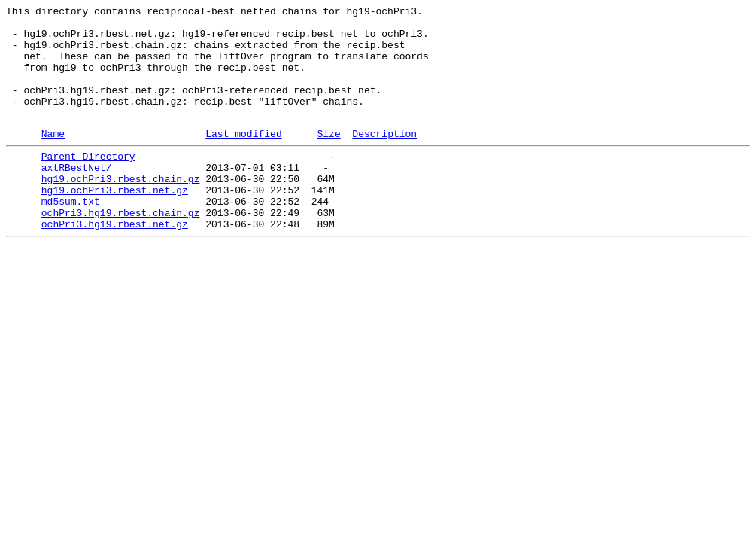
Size (328, 158)
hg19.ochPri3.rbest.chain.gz (121, 210)
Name (53, 158)
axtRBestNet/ (77, 196)
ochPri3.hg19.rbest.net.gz (115, 264)
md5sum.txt (71, 237)
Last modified (243, 158)
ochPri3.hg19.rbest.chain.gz (121, 251)
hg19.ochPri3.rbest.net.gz (115, 224)
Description (384, 158)
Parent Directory (88, 183)
